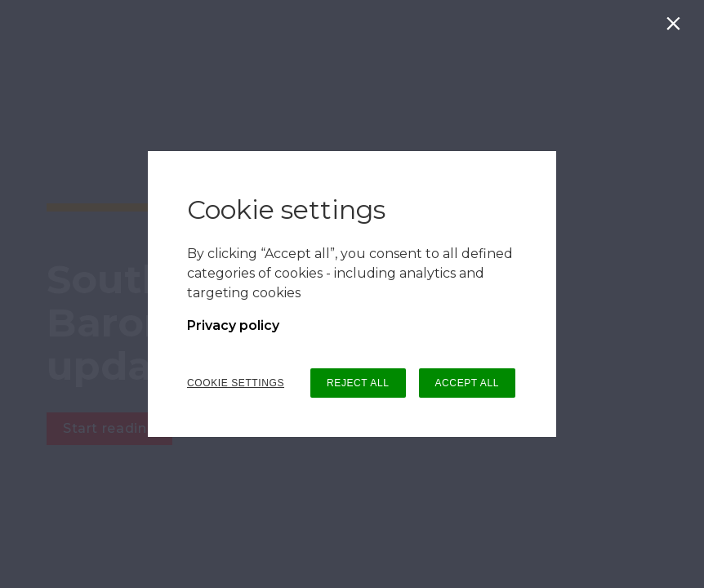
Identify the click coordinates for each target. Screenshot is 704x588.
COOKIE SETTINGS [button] (236, 383)
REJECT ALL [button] (358, 383)
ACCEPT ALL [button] (467, 383)
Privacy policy (233, 325)
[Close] (677, 27)
